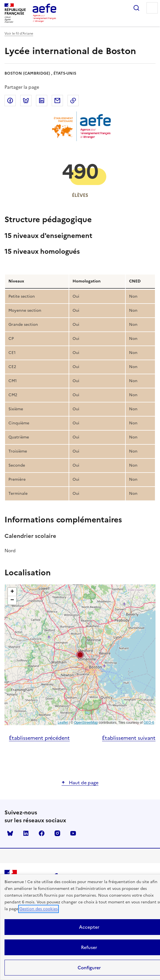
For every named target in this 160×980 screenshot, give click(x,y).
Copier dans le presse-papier (73, 101)
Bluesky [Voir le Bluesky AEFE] (10, 833)
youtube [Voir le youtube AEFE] (73, 833)
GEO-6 (149, 723)
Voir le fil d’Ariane (19, 34)
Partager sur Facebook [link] (10, 101)
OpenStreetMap (86, 723)
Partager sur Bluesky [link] (26, 101)
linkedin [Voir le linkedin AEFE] (26, 833)
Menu (152, 8)
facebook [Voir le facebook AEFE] (42, 833)
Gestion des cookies (39, 909)
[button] (80, 655)
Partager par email (57, 101)
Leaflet (63, 723)
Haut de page (83, 783)
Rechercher (136, 8)
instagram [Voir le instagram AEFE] (57, 833)
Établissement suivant (129, 738)
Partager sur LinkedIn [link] (42, 101)
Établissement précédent (39, 738)
